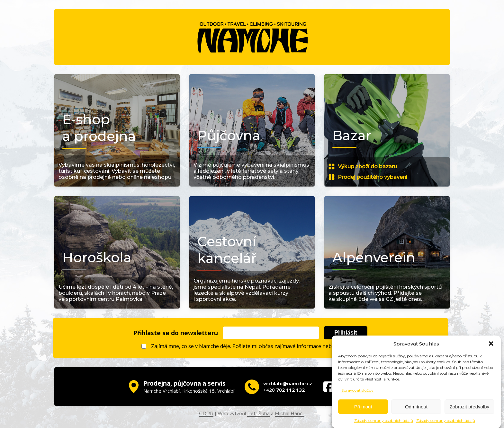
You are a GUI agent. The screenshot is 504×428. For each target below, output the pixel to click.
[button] (491, 344)
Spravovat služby (357, 390)
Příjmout (363, 407)
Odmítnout (416, 407)
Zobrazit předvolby (469, 407)
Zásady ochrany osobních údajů (384, 420)
